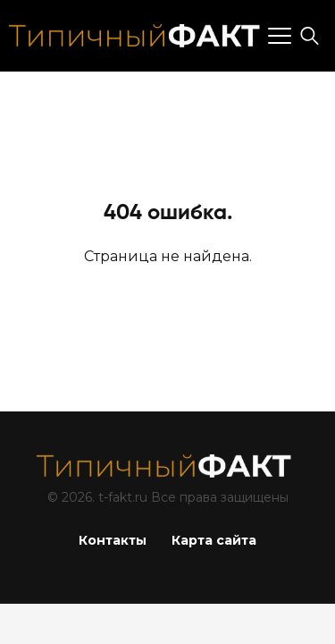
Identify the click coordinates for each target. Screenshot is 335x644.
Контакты (113, 540)
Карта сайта (214, 540)
